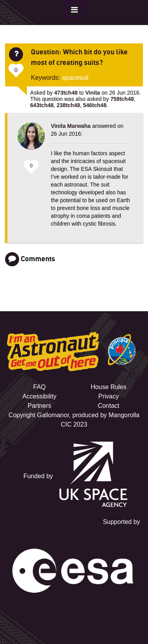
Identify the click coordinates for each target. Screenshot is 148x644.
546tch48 (95, 105)
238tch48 (68, 105)
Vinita (93, 93)
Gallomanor (53, 415)
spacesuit (75, 78)
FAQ (39, 387)
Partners (39, 406)
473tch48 (66, 93)
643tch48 (42, 105)
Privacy (109, 396)
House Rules (109, 387)
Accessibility (39, 396)
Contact (108, 406)
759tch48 (122, 99)
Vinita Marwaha (71, 126)
